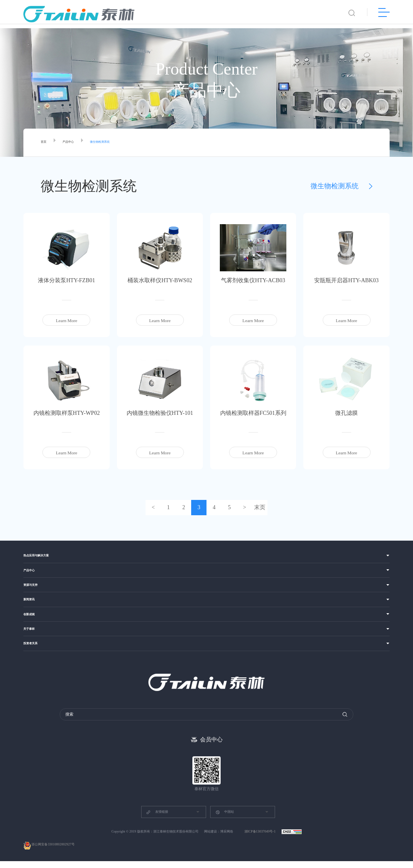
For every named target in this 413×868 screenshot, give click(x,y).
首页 (45, 143)
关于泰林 (32, 638)
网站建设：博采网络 (219, 838)
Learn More (66, 321)
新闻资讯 (32, 606)
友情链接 (157, 819)
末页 (263, 508)
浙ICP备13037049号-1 (261, 838)
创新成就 (32, 622)
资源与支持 (34, 590)
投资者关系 (34, 655)
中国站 (225, 819)
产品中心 (75, 143)
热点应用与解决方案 (43, 557)
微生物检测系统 (115, 143)
